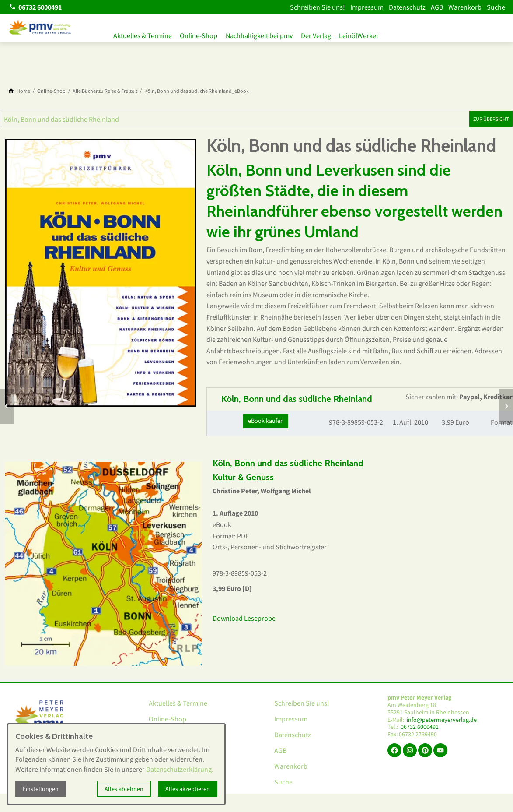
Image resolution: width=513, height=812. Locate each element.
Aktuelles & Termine (143, 34)
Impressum (367, 7)
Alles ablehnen (124, 789)
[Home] (23, 91)
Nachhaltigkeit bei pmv (264, 34)
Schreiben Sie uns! (318, 7)
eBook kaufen (266, 421)
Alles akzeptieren (188, 789)
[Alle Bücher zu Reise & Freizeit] (105, 91)
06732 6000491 (420, 727)
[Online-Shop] (51, 91)
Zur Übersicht (491, 119)
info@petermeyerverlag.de (442, 720)
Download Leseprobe (244, 618)
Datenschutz (407, 7)
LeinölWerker (368, 34)
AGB (437, 7)
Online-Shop (201, 34)
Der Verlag (323, 34)
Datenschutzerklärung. (180, 769)
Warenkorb (465, 7)
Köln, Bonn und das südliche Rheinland (61, 119)
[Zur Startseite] (40, 28)
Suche (496, 7)
